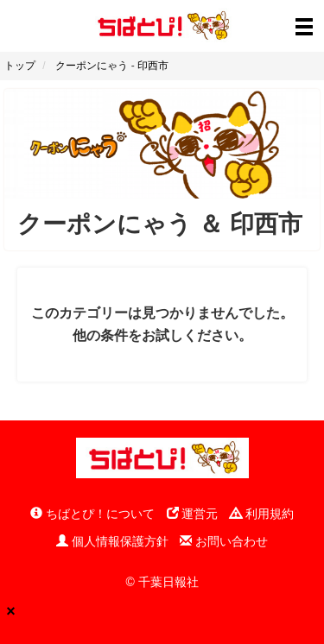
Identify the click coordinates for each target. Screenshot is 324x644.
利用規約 (262, 514)
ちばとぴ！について (92, 514)
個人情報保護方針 (112, 541)
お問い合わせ (224, 541)
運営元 (193, 514)
